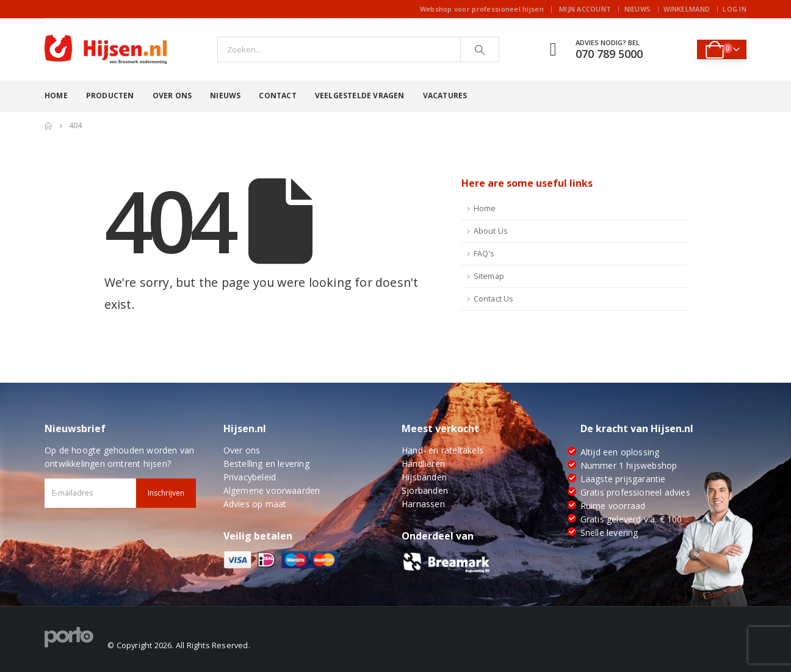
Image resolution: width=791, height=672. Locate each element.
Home (56, 96)
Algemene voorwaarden (272, 490)
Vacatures (445, 96)
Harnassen (423, 504)
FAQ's (484, 254)
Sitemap (489, 276)
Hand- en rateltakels (442, 450)
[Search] (480, 49)
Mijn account (585, 9)
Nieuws (638, 9)
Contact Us (494, 299)
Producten (110, 96)
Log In (735, 9)
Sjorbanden (425, 490)
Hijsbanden (424, 477)
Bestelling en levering (266, 464)
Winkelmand (687, 9)
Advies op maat (255, 504)
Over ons (172, 96)
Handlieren (423, 464)
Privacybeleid (250, 477)
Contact (277, 96)
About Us (491, 231)
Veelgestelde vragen (360, 96)
